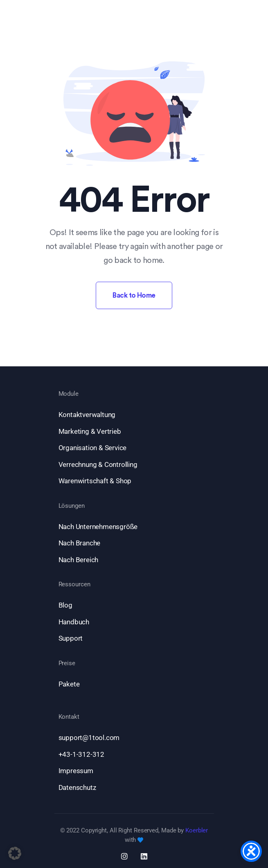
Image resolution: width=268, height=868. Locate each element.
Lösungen (72, 506)
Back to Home (134, 295)
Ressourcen (74, 584)
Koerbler (197, 830)
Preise (67, 663)
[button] (15, 853)
